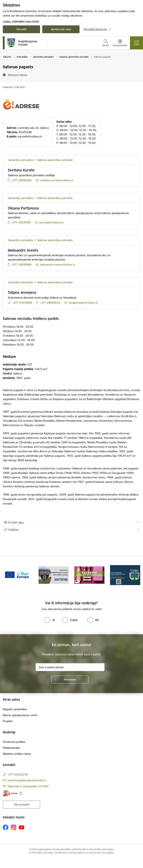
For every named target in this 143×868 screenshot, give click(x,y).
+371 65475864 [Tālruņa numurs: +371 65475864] (22, 303)
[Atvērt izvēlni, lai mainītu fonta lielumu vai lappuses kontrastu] (120, 43)
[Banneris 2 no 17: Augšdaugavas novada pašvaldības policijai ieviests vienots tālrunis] (54, 575)
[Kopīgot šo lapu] (71, 530)
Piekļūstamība (11, 748)
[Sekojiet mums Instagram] (14, 827)
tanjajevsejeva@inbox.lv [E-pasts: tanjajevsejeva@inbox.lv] (83, 303)
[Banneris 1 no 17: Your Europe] (18, 575)
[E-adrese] (10, 793)
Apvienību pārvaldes (21, 160)
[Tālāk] (136, 575)
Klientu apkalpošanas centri (20, 715)
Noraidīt (22, 29)
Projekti (8, 721)
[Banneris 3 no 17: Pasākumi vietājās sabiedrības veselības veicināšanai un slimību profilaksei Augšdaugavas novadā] (89, 575)
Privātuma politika (14, 742)
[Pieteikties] (70, 680)
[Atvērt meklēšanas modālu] (106, 43)
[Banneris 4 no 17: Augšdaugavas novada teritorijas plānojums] (125, 575)
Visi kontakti (22, 804)
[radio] (50, 620)
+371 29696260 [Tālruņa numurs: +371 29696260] (22, 180)
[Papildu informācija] (21, 793)
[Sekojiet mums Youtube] (22, 827)
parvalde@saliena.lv (30, 136)
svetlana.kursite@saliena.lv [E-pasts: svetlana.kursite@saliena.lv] (57, 180)
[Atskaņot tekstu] (18, 75)
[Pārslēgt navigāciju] (136, 43)
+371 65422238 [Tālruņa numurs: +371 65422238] (18, 774)
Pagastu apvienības (15, 709)
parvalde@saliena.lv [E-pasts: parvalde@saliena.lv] (52, 222)
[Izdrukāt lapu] (71, 522)
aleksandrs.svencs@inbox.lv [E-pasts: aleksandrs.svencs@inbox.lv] (58, 265)
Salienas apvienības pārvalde (55, 160)
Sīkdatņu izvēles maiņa (17, 754)
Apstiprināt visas (61, 29)
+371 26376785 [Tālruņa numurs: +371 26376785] (21, 222)
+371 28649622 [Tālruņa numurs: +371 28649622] (50, 303)
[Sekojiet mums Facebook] (6, 827)
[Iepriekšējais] (7, 575)
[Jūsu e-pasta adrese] (70, 667)
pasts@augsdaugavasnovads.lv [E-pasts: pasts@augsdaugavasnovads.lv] (27, 780)
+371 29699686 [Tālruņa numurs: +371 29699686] (22, 265)
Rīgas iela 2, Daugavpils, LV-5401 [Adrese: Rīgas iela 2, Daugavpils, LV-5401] (28, 786)
